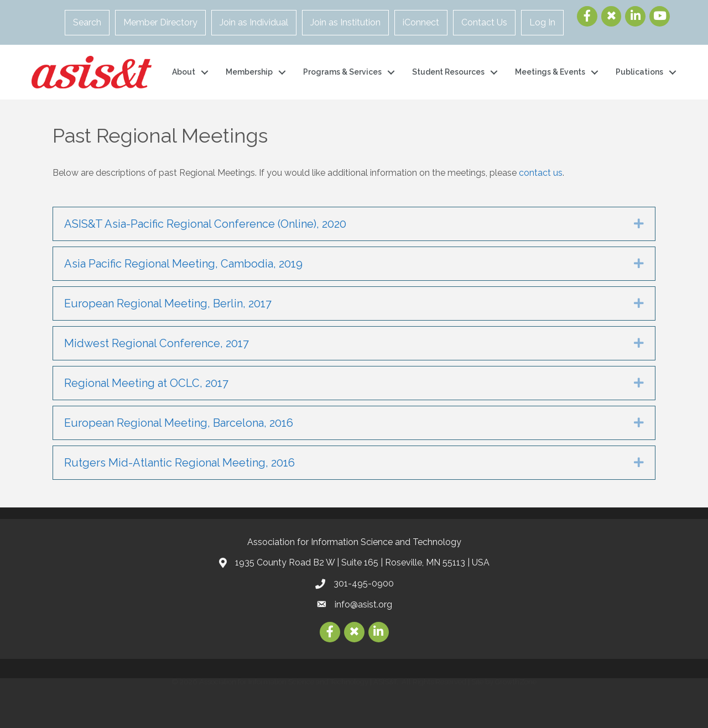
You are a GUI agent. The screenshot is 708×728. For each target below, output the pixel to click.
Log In (542, 22)
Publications (639, 72)
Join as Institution (345, 22)
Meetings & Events (550, 72)
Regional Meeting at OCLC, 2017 (146, 383)
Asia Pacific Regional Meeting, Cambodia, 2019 (183, 264)
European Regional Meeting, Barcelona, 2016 (179, 423)
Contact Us (484, 22)
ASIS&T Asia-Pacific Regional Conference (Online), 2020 (205, 224)
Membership (249, 72)
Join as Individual (254, 22)
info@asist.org (363, 604)
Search (87, 22)
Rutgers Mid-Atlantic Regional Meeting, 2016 (179, 463)
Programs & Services (342, 72)
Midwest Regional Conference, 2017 (157, 343)
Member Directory (160, 22)
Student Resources (448, 72)
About (184, 72)
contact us (541, 173)
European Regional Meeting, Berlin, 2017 (168, 303)
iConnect (421, 22)
